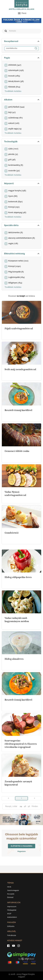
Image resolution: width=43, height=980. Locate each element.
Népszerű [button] (22, 183)
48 (25, 807)
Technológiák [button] (22, 142)
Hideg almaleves (14, 659)
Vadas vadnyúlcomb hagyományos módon (17, 620)
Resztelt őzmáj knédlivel (18, 410)
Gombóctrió (12, 533)
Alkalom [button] (22, 100)
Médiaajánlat (12, 910)
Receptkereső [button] (22, 41)
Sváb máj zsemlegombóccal (20, 369)
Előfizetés (11, 926)
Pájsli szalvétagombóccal (19, 329)
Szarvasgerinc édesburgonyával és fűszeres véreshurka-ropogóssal (21, 744)
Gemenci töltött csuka (17, 451)
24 (21, 807)
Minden (35, 807)
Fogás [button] (22, 58)
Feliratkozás (12, 935)
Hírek (9, 887)
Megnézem (22, 851)
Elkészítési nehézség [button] (22, 254)
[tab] (21, 41)
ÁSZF (9, 914)
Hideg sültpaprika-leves (18, 577)
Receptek (11, 894)
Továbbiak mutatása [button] (13, 91)
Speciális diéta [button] (22, 225)
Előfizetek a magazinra (22, 846)
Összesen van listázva (21, 296)
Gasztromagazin (13, 891)
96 (29, 807)
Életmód (10, 897)
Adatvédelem (12, 917)
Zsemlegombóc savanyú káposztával (18, 783)
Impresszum (12, 907)
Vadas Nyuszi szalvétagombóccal (15, 494)
